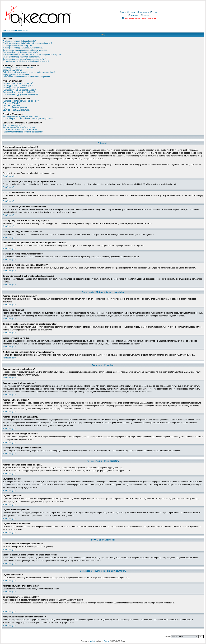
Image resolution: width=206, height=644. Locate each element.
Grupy (154, 12)
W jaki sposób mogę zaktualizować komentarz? (23, 48)
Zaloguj (145, 15)
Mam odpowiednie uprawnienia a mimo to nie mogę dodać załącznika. (33, 55)
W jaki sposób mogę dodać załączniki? (19, 41)
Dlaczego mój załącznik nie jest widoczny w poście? (25, 50)
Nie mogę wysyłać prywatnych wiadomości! (21, 116)
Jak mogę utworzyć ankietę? (15, 88)
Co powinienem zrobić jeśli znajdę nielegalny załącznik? (27, 61)
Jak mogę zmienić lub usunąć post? (18, 85)
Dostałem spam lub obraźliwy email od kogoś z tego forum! (28, 119)
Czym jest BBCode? (11, 103)
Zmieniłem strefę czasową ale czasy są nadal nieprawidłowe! (29, 72)
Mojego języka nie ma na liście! (16, 75)
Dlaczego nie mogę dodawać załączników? (21, 52)
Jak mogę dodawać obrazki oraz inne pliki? (21, 101)
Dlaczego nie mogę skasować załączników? (21, 57)
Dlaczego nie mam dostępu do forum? (19, 92)
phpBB (92, 641)
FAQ (123, 12)
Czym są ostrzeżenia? (12, 125)
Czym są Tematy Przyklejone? (16, 108)
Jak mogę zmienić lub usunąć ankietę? (19, 90)
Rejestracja (134, 15)
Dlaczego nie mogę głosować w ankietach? (21, 94)
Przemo (107, 641)
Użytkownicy (143, 12)
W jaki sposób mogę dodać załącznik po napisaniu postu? (27, 43)
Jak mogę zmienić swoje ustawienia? (18, 68)
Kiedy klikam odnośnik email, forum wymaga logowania (26, 77)
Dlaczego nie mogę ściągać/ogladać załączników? (24, 59)
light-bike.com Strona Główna (15, 31)
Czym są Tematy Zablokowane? (16, 110)
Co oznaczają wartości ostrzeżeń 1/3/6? (20, 130)
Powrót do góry (9, 176)
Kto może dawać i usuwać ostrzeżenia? (19, 127)
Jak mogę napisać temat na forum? (18, 83)
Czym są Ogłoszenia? (12, 105)
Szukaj (131, 12)
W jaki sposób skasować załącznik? (18, 46)
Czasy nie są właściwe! (12, 70)
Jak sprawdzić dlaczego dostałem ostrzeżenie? (23, 132)
